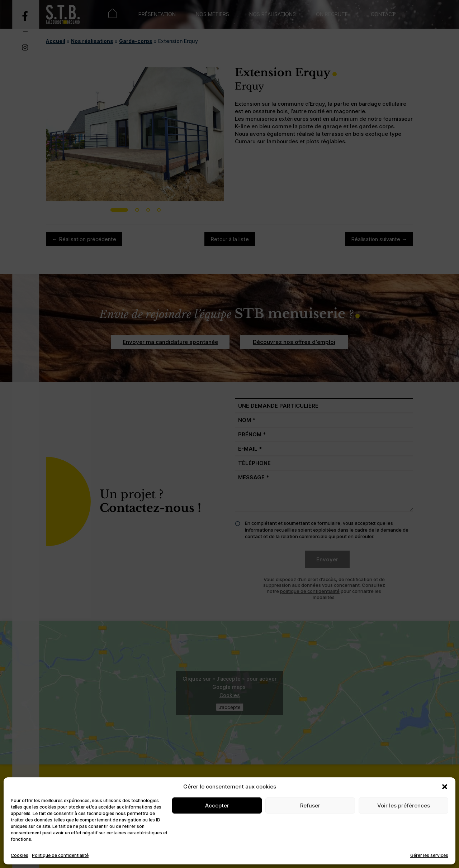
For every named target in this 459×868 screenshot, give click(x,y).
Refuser (310, 805)
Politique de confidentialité (60, 855)
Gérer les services (429, 855)
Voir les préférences (404, 805)
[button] (445, 787)
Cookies (20, 855)
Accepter (217, 805)
